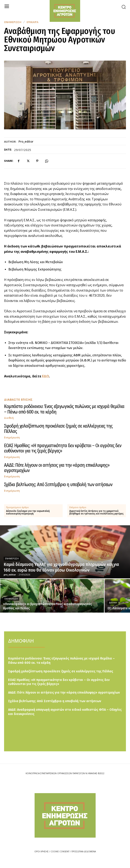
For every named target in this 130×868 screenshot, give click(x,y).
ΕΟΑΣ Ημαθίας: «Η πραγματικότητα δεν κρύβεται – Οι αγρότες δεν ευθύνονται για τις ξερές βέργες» (63, 448)
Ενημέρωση (13, 22)
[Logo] (65, 815)
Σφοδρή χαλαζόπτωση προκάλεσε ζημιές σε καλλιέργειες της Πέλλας (58, 429)
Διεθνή (9, 418)
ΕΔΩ (46, 376)
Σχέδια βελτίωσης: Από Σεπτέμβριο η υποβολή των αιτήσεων (58, 484)
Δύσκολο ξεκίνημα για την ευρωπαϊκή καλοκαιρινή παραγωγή (28, 512)
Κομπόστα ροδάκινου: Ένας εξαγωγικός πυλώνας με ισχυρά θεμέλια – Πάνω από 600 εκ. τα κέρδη (64, 409)
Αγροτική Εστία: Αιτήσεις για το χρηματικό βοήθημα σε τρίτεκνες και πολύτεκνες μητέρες (96, 512)
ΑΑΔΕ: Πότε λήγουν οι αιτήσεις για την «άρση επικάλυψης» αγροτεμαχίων (57, 468)
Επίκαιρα (33, 22)
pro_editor (26, 141)
